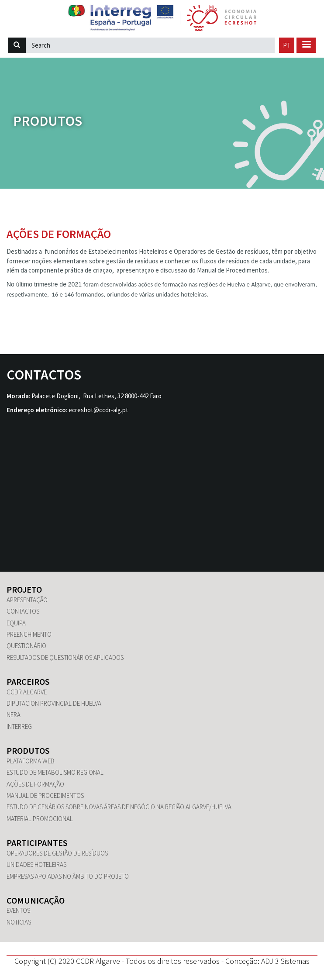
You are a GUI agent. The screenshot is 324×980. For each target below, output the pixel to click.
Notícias (19, 922)
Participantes (37, 843)
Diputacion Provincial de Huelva (54, 703)
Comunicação (36, 900)
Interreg (19, 726)
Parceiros (28, 682)
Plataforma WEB (31, 761)
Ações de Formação (35, 784)
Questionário (26, 646)
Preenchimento (29, 634)
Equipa (16, 623)
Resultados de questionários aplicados (65, 657)
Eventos (18, 910)
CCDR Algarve (27, 692)
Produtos (48, 121)
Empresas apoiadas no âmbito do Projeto (68, 876)
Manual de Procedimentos (45, 795)
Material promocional (40, 819)
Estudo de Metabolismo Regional (55, 772)
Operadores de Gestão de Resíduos (57, 853)
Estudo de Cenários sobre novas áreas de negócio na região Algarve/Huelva (119, 807)
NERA (14, 715)
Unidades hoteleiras (36, 864)
